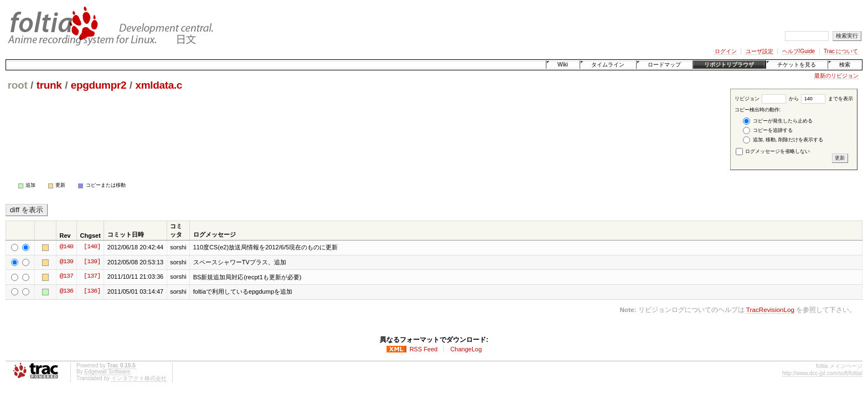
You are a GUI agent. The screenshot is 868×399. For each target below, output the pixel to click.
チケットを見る (797, 65)
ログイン (726, 51)
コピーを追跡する (768, 131)
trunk (49, 85)
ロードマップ (664, 65)
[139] (92, 262)
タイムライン (608, 65)
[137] (92, 277)
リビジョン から (767, 99)
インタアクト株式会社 (139, 378)
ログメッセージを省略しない (773, 151)
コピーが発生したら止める (778, 121)
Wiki (563, 65)
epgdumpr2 (99, 85)
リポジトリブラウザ (729, 65)
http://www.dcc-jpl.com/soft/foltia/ (822, 373)
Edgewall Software (107, 372)
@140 (66, 247)
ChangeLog (466, 349)
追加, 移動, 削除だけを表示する (783, 140)
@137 (66, 277)
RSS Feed (424, 349)
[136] (92, 291)
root (18, 85)
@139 (66, 262)
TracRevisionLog (770, 310)
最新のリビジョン (836, 76)
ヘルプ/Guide (799, 51)
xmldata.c (159, 85)
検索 (845, 65)
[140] (92, 247)
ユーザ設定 (759, 51)
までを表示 (827, 99)
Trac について (841, 51)
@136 (66, 291)
